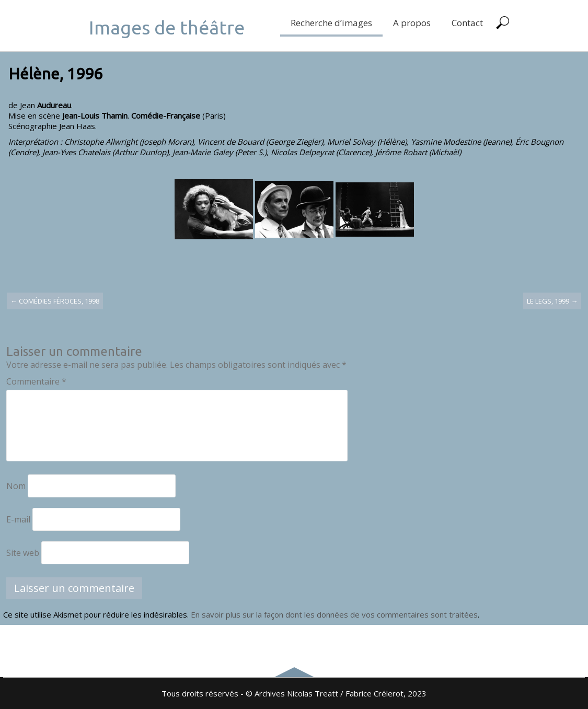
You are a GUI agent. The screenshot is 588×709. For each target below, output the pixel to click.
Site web (23, 553)
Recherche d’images (331, 23)
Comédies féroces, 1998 (55, 301)
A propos (412, 23)
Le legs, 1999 (552, 301)
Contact (467, 23)
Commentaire (36, 381)
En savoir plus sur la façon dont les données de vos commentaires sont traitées (334, 614)
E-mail (18, 519)
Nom (16, 486)
